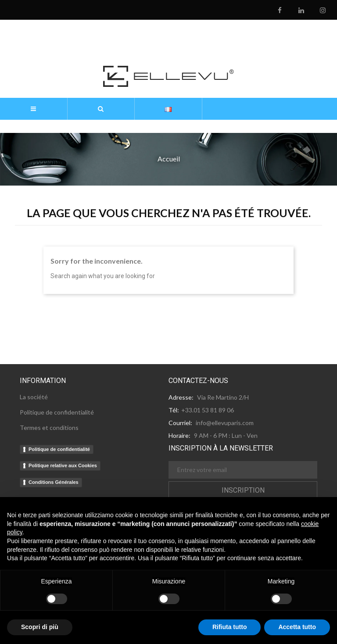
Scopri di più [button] (40, 627)
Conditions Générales (54, 482)
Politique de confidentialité (59, 449)
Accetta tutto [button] (297, 627)
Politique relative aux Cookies (63, 465)
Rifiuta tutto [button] (230, 627)
